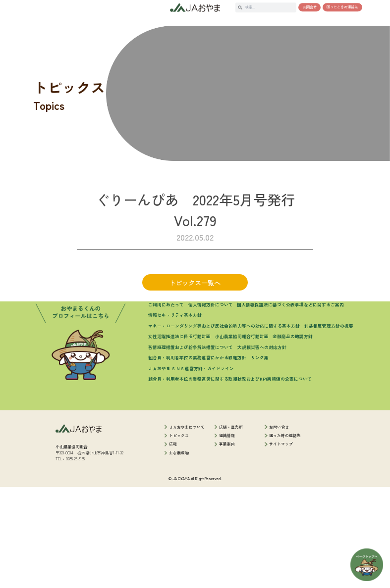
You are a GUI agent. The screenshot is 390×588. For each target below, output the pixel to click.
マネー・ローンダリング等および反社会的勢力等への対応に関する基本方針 (224, 427)
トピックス (179, 537)
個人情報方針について (211, 406)
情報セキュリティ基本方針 (175, 416)
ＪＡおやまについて (187, 528)
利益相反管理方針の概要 (329, 427)
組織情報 (227, 537)
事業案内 (227, 545)
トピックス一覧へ (195, 305)
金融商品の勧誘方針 (293, 438)
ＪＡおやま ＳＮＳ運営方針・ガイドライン (191, 469)
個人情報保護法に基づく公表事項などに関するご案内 (290, 406)
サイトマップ (281, 545)
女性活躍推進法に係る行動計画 (179, 438)
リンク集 (260, 459)
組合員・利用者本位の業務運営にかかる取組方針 (197, 459)
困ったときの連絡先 (342, 7)
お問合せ (310, 7)
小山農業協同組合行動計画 (242, 438)
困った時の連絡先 (285, 537)
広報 (173, 545)
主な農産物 (179, 554)
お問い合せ (279, 528)
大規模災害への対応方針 (262, 448)
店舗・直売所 (231, 528)
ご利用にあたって (166, 406)
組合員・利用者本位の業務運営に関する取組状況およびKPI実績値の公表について (230, 480)
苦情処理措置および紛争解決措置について (191, 448)
